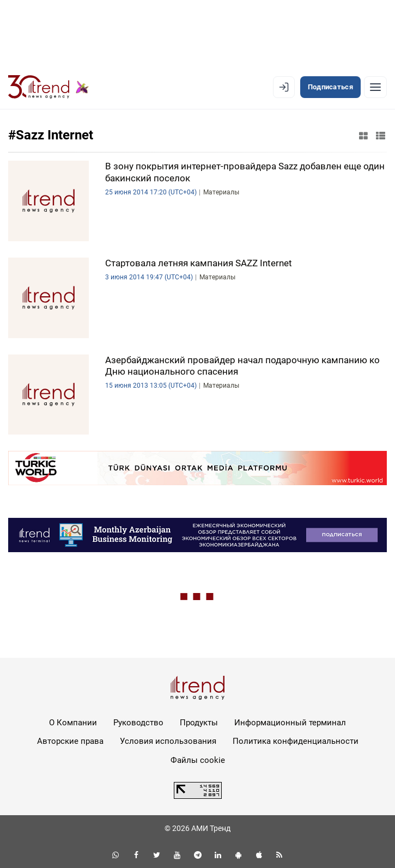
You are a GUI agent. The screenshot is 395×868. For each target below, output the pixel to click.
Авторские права (70, 741)
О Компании (73, 723)
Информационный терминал (290, 723)
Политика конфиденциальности (296, 741)
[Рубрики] (375, 87)
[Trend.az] (48, 87)
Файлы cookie (198, 760)
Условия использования (168, 741)
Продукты (199, 723)
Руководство (138, 723)
